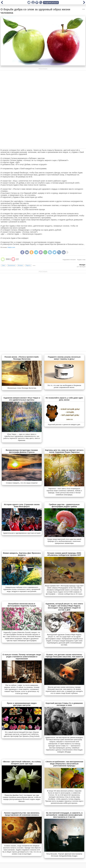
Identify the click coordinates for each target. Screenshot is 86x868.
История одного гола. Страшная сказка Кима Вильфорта (22, 505)
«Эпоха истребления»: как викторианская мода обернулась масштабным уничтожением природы (64, 764)
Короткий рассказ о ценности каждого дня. (64, 424)
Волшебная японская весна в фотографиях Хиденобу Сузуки (22, 605)
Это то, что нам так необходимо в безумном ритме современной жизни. (64, 386)
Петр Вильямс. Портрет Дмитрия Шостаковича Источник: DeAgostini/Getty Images (64, 855)
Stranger (82, 265)
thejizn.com (11, 247)
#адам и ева (81, 260)
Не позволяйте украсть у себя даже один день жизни (64, 399)
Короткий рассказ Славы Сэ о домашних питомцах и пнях (64, 704)
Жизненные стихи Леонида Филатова (22, 388)
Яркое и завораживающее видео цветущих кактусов (22, 704)
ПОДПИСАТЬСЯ (51, 3)
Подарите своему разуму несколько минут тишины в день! (64, 358)
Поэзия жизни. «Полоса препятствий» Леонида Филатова (22, 358)
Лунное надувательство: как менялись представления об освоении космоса (22, 814)
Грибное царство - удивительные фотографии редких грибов (64, 505)
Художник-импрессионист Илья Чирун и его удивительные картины (22, 399)
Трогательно (11, 265)
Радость (28, 265)
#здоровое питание (69, 260)
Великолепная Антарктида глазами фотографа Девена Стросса (22, 451)
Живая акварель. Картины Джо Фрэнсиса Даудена (22, 554)
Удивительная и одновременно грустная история (22, 533)
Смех (3, 265)
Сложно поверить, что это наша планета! (22, 483)
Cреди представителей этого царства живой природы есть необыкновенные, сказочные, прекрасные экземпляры (64, 541)
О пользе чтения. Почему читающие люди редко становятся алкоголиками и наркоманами (22, 657)
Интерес (20, 265)
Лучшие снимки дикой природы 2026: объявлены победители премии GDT (64, 554)
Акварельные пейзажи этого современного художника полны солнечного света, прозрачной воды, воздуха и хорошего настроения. (22, 589)
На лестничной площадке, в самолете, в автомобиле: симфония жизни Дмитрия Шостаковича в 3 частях (64, 815)
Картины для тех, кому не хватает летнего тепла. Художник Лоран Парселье (64, 451)
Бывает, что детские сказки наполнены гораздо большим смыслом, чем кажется (64, 656)
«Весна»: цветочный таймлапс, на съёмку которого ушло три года (22, 763)
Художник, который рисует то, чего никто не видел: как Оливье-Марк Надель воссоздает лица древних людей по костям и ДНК (64, 607)
